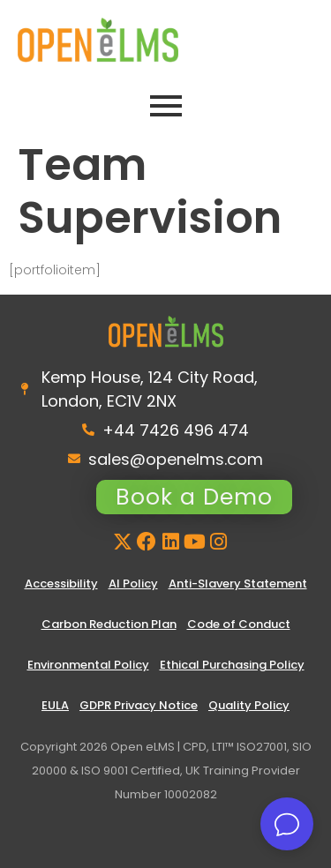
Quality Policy (249, 705)
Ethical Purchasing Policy (232, 665)
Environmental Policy (88, 665)
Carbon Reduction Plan (109, 624)
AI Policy (133, 584)
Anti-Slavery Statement (238, 584)
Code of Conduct (239, 624)
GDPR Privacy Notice (139, 705)
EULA (55, 705)
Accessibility (61, 584)
